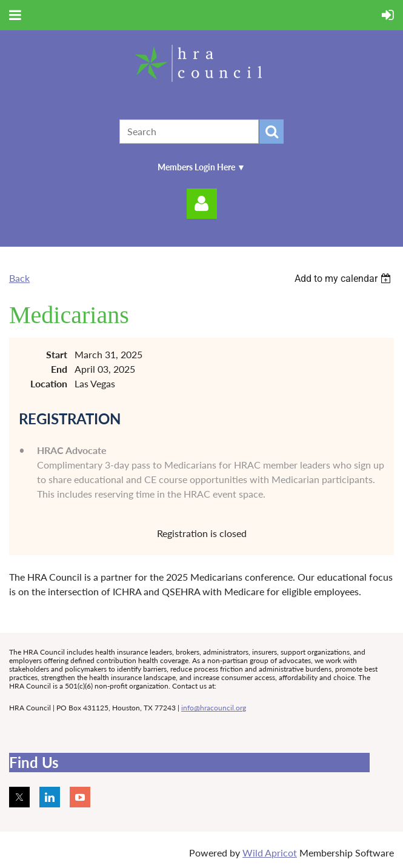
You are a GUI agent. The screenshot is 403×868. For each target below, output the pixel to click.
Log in (202, 204)
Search (271, 132)
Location (49, 383)
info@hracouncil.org (214, 708)
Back (19, 278)
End (59, 369)
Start (57, 354)
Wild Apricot (270, 853)
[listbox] (344, 279)
